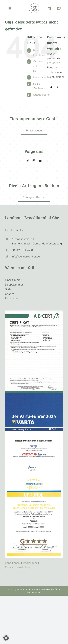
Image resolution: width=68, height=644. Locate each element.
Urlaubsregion (42, 95)
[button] (6, 638)
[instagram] (34, 161)
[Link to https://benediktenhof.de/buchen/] (49, 8)
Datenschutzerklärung (18, 567)
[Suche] (51, 87)
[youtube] (40, 161)
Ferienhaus (40, 77)
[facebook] (28, 161)
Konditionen (12, 563)
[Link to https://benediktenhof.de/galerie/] (59, 8)
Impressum (30, 563)
